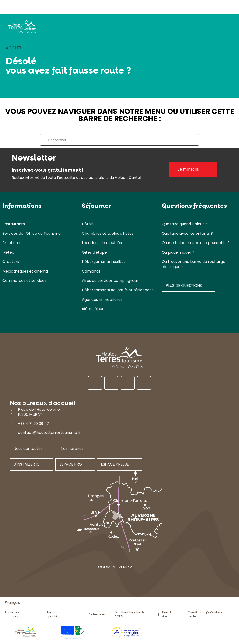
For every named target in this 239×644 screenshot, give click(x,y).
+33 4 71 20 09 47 (33, 424)
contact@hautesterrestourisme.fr (49, 433)
